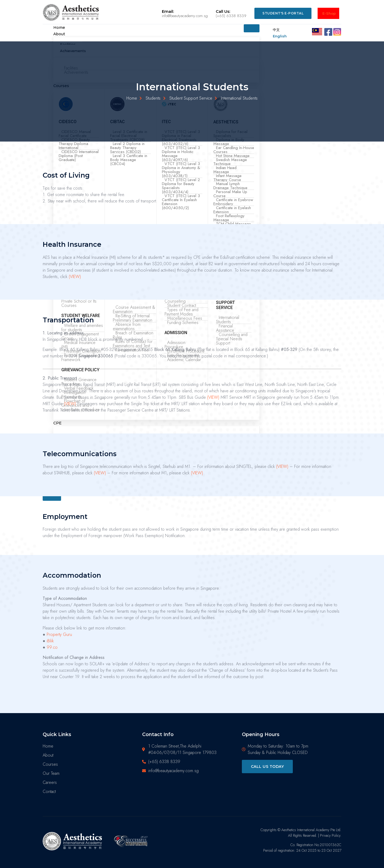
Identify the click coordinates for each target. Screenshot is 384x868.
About (59, 34)
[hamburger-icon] (251, 28)
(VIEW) (75, 277)
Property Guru (59, 634)
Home (59, 28)
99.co (52, 647)
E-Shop (329, 13)
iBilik (50, 641)
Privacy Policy (330, 835)
